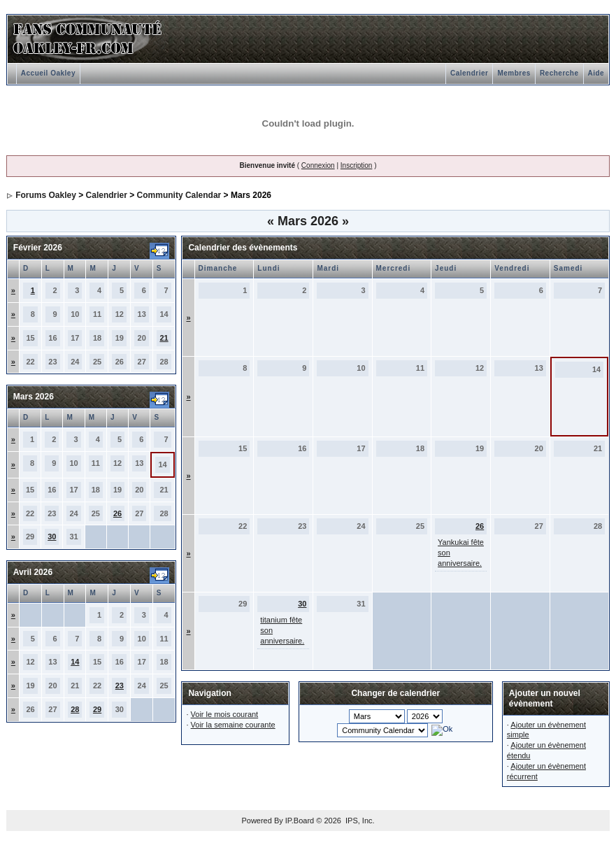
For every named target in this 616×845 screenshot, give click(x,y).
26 (117, 513)
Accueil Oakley (48, 73)
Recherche (559, 73)
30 (52, 537)
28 (75, 709)
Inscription (357, 165)
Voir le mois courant (225, 714)
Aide (596, 73)
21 (164, 338)
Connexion (318, 165)
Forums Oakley (46, 195)
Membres (514, 73)
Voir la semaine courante (233, 725)
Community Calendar (179, 195)
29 (97, 709)
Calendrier (469, 73)
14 (75, 662)
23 (120, 686)
